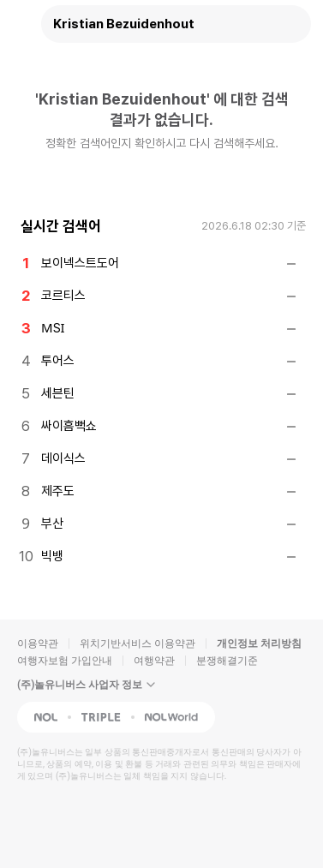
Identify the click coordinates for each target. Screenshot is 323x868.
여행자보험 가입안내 (65, 661)
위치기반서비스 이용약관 (138, 644)
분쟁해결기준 (227, 661)
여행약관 (154, 661)
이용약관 (38, 644)
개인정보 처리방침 (259, 644)
